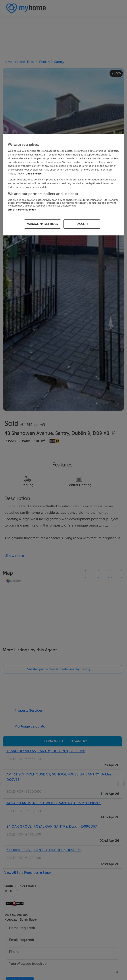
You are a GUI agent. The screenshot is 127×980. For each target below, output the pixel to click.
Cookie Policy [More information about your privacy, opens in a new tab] (34, 174)
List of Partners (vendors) (23, 210)
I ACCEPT (82, 224)
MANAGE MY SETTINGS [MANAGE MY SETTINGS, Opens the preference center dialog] (42, 224)
